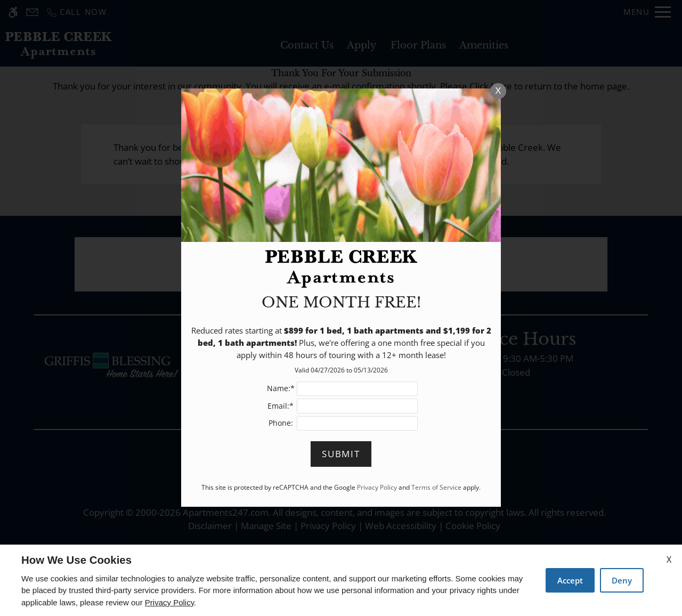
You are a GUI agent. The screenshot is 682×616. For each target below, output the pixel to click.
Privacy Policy (169, 602)
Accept (570, 580)
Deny (622, 580)
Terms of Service (436, 487)
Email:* (281, 406)
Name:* (281, 388)
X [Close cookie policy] (669, 560)
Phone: (281, 423)
